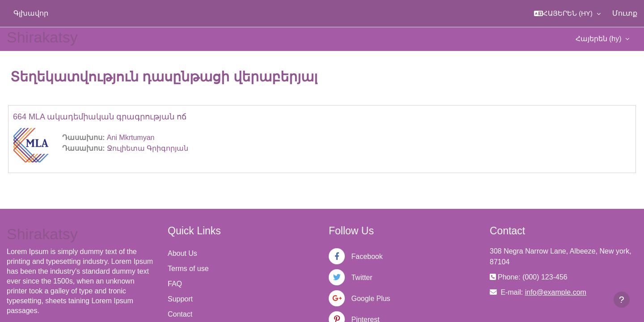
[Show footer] (622, 300)
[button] (567, 13)
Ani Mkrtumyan (131, 138)
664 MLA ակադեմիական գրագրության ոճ (100, 117)
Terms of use (188, 269)
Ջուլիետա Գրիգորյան (148, 148)
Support (180, 299)
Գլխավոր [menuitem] (31, 13)
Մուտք (625, 13)
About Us (182, 253)
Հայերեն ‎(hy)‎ (600, 39)
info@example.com (556, 292)
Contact (180, 314)
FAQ (175, 284)
